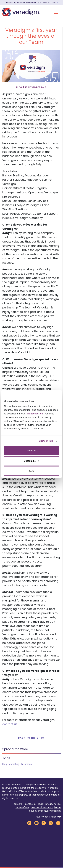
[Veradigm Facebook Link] (58, 823)
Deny (32, 471)
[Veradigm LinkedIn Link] (29, 823)
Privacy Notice (34, 414)
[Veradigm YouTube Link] (36, 823)
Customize (32, 461)
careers (18, 804)
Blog (5, 764)
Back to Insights (31, 738)
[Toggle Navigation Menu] (56, 12)
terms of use (22, 807)
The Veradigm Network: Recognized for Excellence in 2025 (31, 2)
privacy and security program (45, 811)
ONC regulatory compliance (46, 807)
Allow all (32, 451)
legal (41, 804)
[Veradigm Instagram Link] (51, 823)
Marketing (14, 764)
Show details (46, 441)
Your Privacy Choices (47, 817)
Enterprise (26, 764)
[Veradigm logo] (21, 12)
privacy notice (53, 804)
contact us (10, 724)
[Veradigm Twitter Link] (44, 823)
